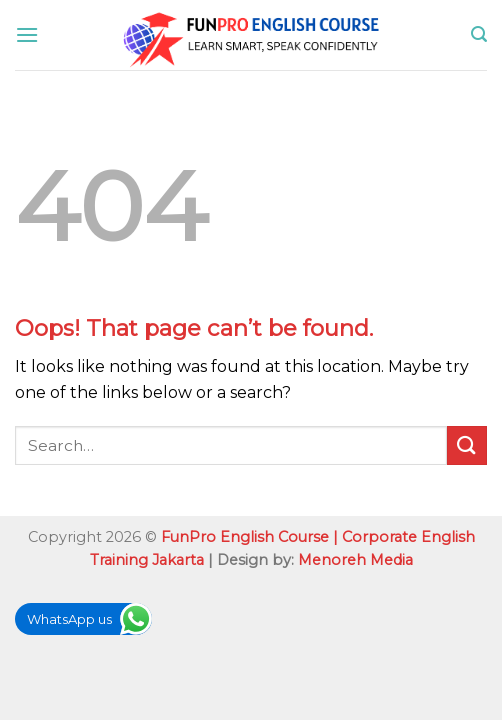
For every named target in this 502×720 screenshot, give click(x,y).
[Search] (479, 34)
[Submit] (467, 445)
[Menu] (27, 34)
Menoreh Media (355, 560)
